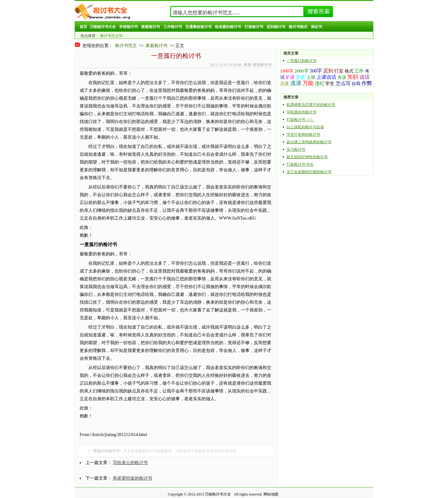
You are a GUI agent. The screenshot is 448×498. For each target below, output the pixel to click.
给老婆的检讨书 (228, 27)
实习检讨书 (296, 149)
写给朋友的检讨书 (301, 112)
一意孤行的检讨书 (301, 61)
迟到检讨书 (276, 27)
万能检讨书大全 (103, 27)
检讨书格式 (298, 27)
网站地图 (271, 494)
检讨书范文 (126, 46)
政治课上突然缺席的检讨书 (309, 142)
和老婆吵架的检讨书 (133, 478)
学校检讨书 (128, 27)
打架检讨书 (254, 27)
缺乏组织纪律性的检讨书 (307, 157)
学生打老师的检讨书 (303, 135)
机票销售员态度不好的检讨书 (311, 105)
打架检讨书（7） (301, 120)
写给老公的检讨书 (130, 463)
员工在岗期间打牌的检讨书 (309, 172)
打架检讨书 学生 (300, 164)
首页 (83, 27)
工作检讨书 (173, 27)
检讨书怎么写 (111, 36)
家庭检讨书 (151, 27)
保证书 (316, 27)
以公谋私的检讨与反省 (305, 127)
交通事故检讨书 (198, 27)
